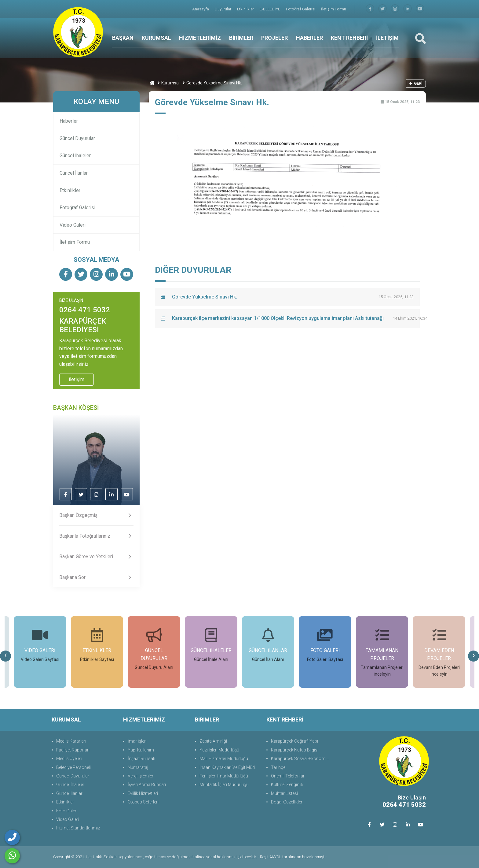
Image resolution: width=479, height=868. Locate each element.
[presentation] (5, 656)
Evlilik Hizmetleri (143, 793)
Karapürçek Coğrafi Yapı (294, 741)
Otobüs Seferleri (143, 802)
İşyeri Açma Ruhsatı (147, 785)
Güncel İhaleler (75, 156)
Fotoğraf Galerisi (301, 9)
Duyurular (223, 9)
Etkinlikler (246, 9)
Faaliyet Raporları (73, 750)
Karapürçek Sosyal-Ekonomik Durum (301, 759)
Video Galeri (73, 225)
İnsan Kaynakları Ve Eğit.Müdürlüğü (230, 767)
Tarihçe (278, 767)
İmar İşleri (137, 741)
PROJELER (274, 38)
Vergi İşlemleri (141, 776)
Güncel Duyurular (77, 138)
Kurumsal (170, 83)
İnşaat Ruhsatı (141, 759)
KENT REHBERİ (349, 38)
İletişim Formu (334, 9)
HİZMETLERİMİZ (200, 38)
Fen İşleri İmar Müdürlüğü (224, 776)
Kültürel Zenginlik (287, 785)
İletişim (77, 379)
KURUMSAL (156, 38)
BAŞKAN (123, 38)
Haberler (69, 121)
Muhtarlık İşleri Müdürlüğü (224, 785)
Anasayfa (201, 9)
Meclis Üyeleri (69, 759)
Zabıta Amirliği (213, 741)
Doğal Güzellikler (287, 802)
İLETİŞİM (387, 38)
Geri (416, 83)
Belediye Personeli (73, 767)
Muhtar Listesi (284, 793)
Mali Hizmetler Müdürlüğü (224, 759)
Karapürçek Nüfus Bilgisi (295, 750)
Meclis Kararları (71, 741)
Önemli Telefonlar (288, 776)
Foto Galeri (67, 811)
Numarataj (138, 767)
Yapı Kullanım (141, 750)
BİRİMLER (241, 38)
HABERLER (309, 38)
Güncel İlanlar (74, 173)
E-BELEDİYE (270, 9)
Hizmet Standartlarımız (78, 828)
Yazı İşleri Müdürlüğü (219, 750)
